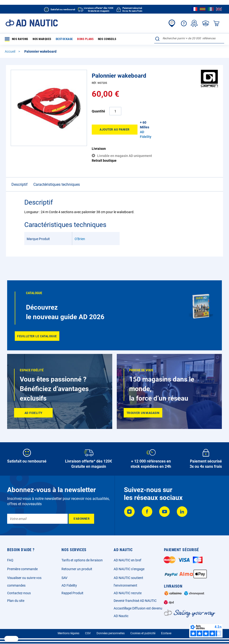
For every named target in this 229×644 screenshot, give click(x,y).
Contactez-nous (19, 593)
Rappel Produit (72, 593)
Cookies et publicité (143, 633)
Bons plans (85, 39)
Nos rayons (16, 39)
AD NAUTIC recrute (128, 593)
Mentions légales (69, 633)
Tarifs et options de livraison (82, 560)
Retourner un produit (77, 569)
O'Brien (80, 239)
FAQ (10, 560)
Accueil (10, 51)
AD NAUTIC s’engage (129, 569)
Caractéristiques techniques (57, 184)
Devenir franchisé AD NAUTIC (135, 601)
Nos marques (42, 39)
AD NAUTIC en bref (127, 560)
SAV (64, 578)
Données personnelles (111, 633)
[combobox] (189, 38)
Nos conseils (107, 39)
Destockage (64, 39)
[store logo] (32, 23)
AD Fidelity (69, 585)
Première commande (22, 569)
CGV (88, 633)
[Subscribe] (81, 519)
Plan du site (16, 601)
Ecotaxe (166, 633)
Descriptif (20, 184)
